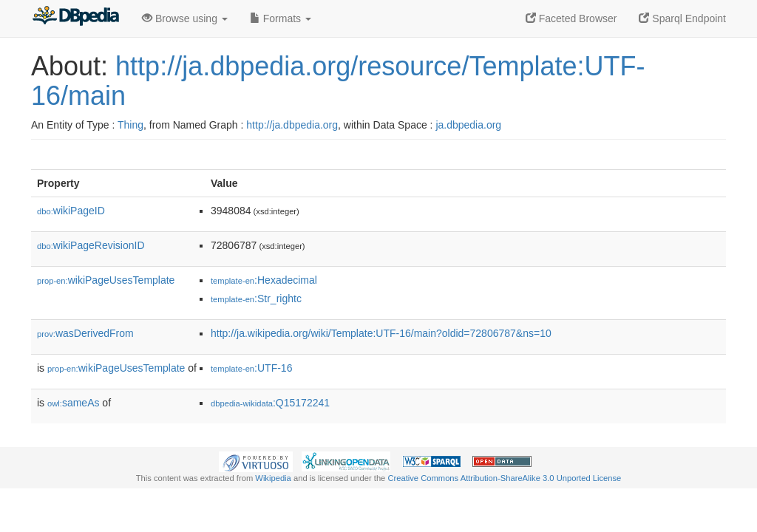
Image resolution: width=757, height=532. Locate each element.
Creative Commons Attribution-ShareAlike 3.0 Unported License (504, 478)
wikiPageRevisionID (91, 245)
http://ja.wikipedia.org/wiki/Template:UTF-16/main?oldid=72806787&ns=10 (381, 333)
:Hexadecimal (264, 280)
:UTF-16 (251, 368)
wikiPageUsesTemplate (106, 280)
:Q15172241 (270, 403)
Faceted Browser (571, 18)
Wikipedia (273, 478)
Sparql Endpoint (682, 18)
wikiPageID (71, 211)
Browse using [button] (185, 18)
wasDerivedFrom (85, 333)
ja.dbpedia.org (468, 125)
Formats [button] (281, 18)
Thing (130, 125)
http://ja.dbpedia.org (292, 125)
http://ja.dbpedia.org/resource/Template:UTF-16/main (338, 81)
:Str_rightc (256, 299)
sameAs (73, 403)
